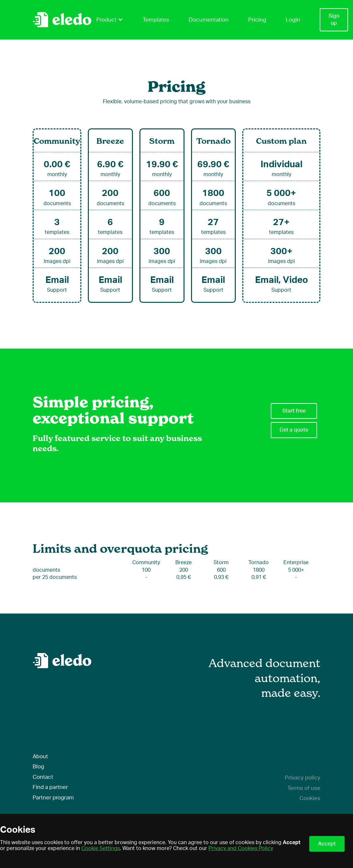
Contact (43, 777)
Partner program (53, 798)
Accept (327, 844)
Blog (38, 767)
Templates (156, 20)
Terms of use (304, 788)
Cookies (310, 798)
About (40, 756)
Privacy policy (303, 778)
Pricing (257, 20)
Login (293, 20)
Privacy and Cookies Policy (241, 848)
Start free (294, 411)
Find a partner (50, 787)
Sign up (334, 20)
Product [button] (110, 20)
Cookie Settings (101, 848)
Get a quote (294, 430)
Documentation (209, 20)
